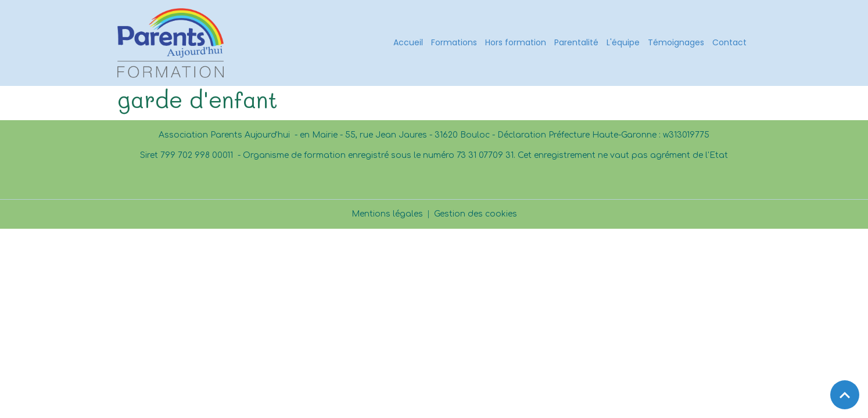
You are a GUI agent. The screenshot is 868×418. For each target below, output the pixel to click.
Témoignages (676, 42)
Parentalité (576, 42)
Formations (454, 42)
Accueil (408, 42)
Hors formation (516, 42)
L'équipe (623, 42)
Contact (729, 42)
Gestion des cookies (476, 214)
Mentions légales (387, 214)
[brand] (173, 43)
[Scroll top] (845, 395)
